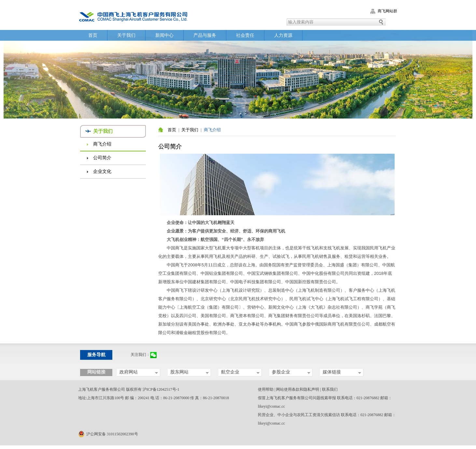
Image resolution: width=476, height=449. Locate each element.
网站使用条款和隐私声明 (298, 389)
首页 (93, 35)
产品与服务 (205, 35)
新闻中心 (164, 35)
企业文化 (102, 171)
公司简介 (102, 158)
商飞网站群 (387, 11)
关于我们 (126, 35)
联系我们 (330, 389)
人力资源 (283, 35)
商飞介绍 (102, 144)
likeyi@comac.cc (271, 406)
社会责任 (245, 35)
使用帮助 (266, 389)
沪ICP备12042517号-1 (161, 389)
